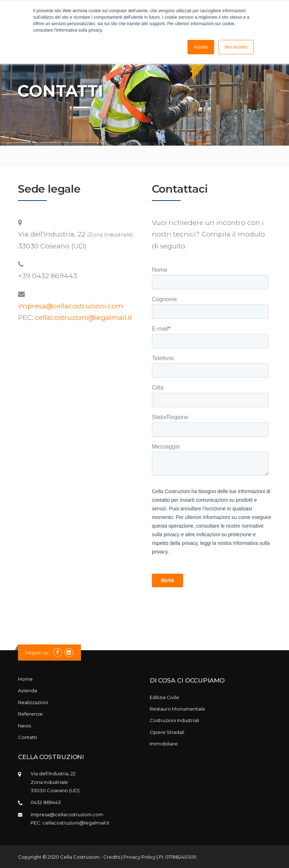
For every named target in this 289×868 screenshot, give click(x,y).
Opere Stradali (167, 732)
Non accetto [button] (236, 47)
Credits (112, 857)
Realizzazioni (33, 702)
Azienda (28, 690)
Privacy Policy (139, 857)
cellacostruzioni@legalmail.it (83, 318)
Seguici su (37, 652)
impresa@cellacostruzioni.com (71, 306)
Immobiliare (164, 744)
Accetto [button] (201, 47)
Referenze (30, 714)
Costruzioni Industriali (174, 720)
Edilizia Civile (164, 697)
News (24, 726)
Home (25, 679)
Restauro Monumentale (177, 709)
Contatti (28, 737)
